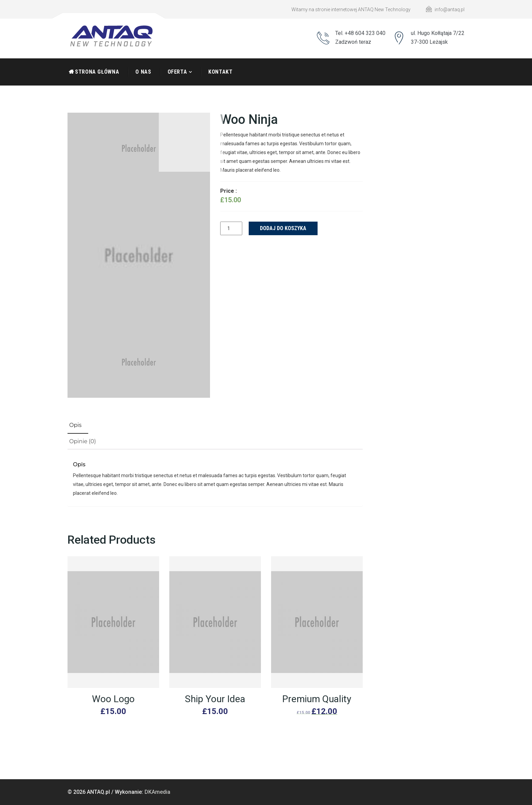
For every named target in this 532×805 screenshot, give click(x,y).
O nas (143, 72)
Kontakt (220, 72)
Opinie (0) (83, 441)
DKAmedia (157, 792)
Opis (75, 425)
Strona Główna (97, 72)
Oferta (177, 72)
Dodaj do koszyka (283, 228)
